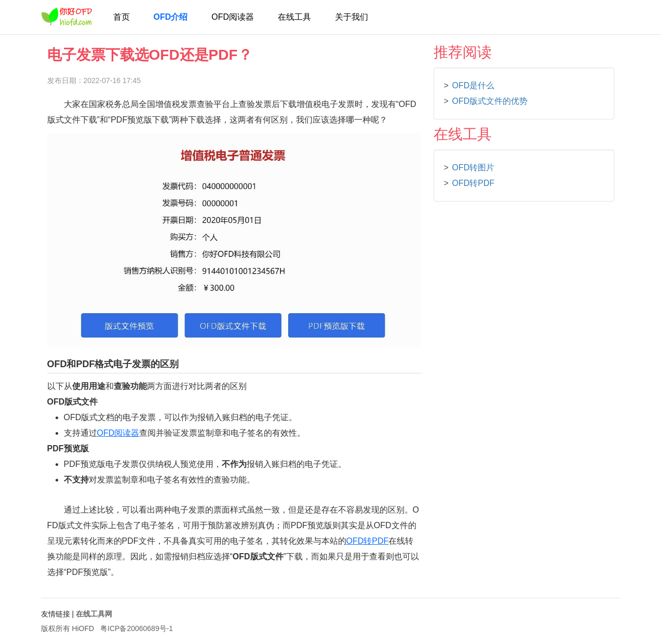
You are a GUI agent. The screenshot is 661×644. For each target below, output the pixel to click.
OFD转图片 (474, 167)
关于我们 (352, 17)
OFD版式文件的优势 (490, 101)
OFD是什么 (474, 85)
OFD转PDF (368, 541)
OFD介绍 (171, 17)
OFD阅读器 (233, 17)
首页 (122, 17)
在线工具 (294, 17)
